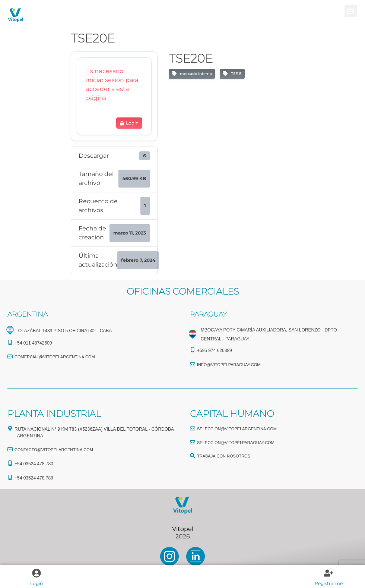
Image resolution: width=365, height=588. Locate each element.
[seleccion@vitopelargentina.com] (193, 428)
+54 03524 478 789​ (34, 478)
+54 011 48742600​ (33, 343)
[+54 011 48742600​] (10, 342)
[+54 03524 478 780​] (10, 463)
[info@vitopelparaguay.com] (193, 364)
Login (36, 583)
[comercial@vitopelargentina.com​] (10, 356)
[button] (351, 11)
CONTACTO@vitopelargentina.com (54, 450)
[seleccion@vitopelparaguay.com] (193, 442)
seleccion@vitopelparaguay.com (236, 443)
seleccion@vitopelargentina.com (237, 429)
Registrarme (329, 583)
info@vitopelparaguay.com (229, 365)
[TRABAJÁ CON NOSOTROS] (193, 456)
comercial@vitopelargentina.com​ (55, 357)
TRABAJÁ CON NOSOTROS (224, 456)
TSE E (232, 74)
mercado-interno (192, 74)
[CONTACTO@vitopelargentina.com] (10, 449)
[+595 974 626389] (193, 350)
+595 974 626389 (215, 350)
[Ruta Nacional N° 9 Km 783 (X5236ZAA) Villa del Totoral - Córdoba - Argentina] (10, 428)
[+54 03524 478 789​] (10, 477)
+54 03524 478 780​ (34, 464)
